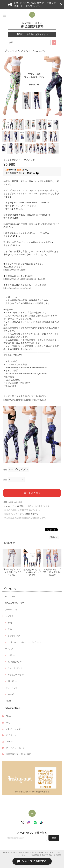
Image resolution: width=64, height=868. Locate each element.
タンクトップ (14, 636)
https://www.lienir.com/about (17, 288)
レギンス (12, 655)
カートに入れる (32, 493)
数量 (5, 480)
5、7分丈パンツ (15, 662)
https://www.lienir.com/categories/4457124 (24, 279)
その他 (8, 701)
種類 (5, 470)
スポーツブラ (11, 610)
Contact (10, 741)
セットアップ (11, 688)
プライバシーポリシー (16, 748)
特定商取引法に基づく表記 (19, 754)
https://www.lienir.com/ (15, 270)
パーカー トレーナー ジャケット (24, 642)
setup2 (11, 694)
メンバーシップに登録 (15, 506)
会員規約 (57, 855)
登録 (54, 838)
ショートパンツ (15, 668)
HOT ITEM (10, 597)
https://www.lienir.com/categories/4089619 (25, 400)
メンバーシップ (13, 729)
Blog (8, 722)
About (9, 716)
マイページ (11, 735)
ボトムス (9, 649)
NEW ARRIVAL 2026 (15, 603)
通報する (54, 537)
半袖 (10, 623)
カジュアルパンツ (16, 675)
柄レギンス (13, 681)
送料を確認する (32, 514)
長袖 (10, 629)
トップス (9, 616)
